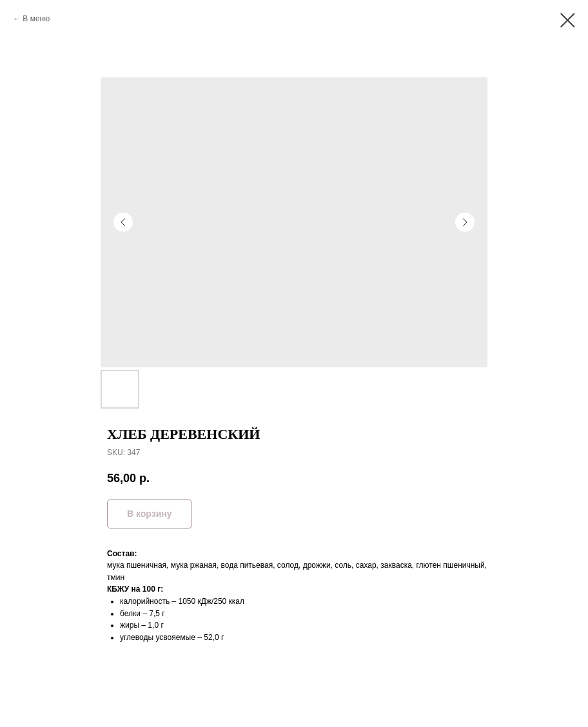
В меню (36, 19)
